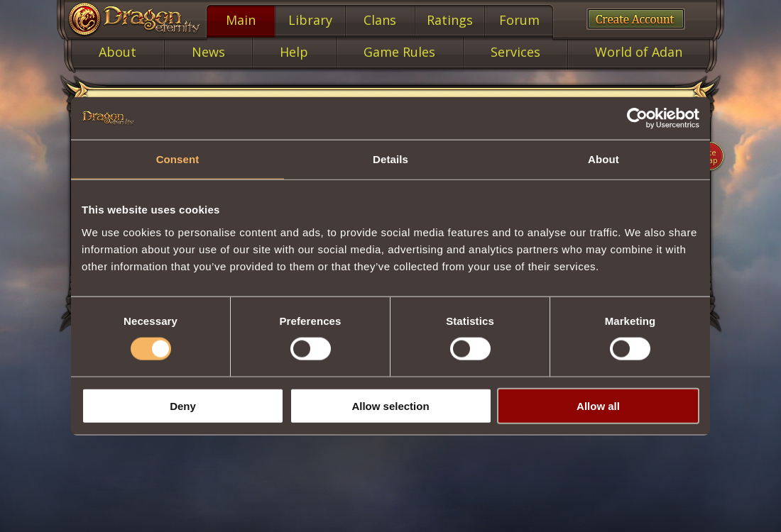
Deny (183, 405)
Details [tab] (390, 159)
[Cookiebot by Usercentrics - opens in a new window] (637, 118)
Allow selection (390, 405)
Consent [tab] (178, 159)
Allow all (598, 405)
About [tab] (603, 159)
